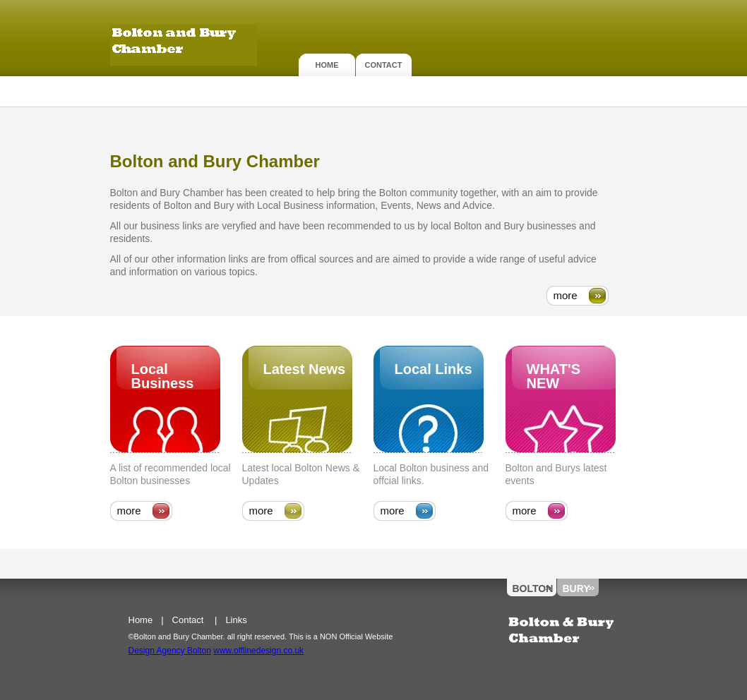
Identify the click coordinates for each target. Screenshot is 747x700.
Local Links (434, 369)
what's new (554, 376)
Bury (576, 589)
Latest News (305, 369)
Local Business (163, 376)
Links (236, 620)
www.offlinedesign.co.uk (258, 651)
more (566, 295)
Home (327, 65)
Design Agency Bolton (170, 651)
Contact (384, 65)
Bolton (532, 589)
